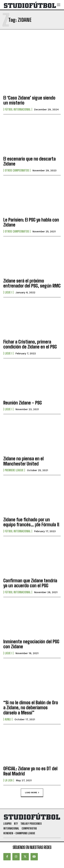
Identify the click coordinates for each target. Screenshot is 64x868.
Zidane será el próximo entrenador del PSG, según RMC (32, 283)
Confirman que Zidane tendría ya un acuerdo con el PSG (30, 583)
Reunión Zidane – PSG (23, 403)
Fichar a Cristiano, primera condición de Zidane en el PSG (30, 344)
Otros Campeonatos (17, 170)
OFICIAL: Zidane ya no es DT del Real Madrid (30, 771)
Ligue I (8, 292)
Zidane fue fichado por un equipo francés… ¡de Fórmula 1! (31, 522)
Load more (32, 793)
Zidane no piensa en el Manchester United (23, 461)
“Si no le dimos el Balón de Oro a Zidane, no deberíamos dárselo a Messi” (31, 708)
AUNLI (8, 719)
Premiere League (14, 470)
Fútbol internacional (18, 109)
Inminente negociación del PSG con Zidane (31, 644)
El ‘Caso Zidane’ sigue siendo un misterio (29, 100)
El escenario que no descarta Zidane (29, 161)
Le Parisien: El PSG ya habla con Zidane (31, 222)
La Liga (9, 780)
